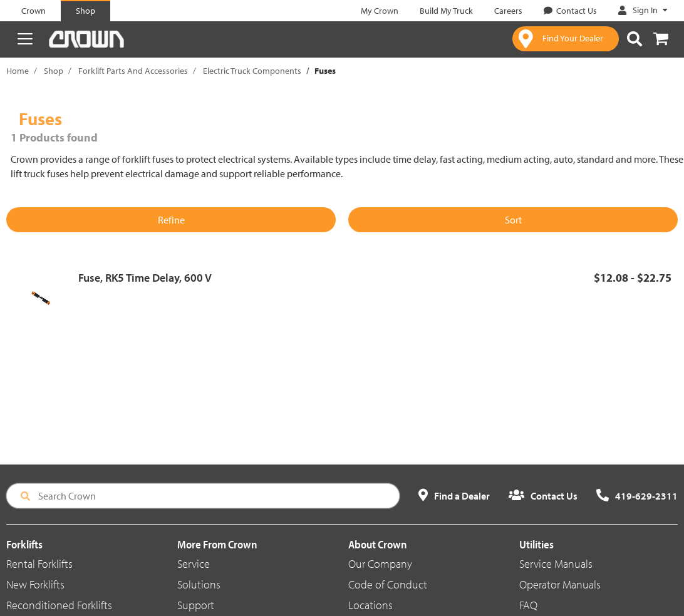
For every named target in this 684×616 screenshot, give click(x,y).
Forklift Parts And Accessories (133, 71)
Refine (171, 220)
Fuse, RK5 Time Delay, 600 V (145, 278)
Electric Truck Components (252, 71)
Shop (54, 71)
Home (18, 71)
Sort (513, 220)
